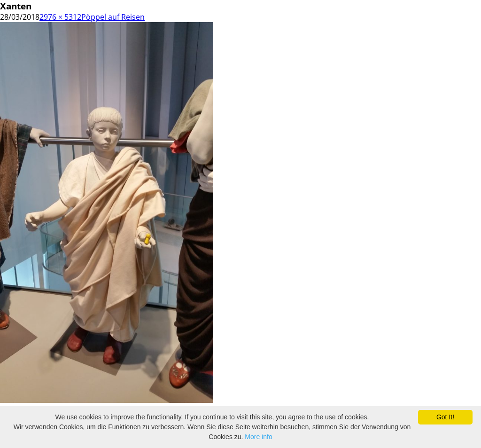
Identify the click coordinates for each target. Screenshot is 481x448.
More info (258, 437)
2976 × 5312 (60, 17)
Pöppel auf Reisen (113, 17)
